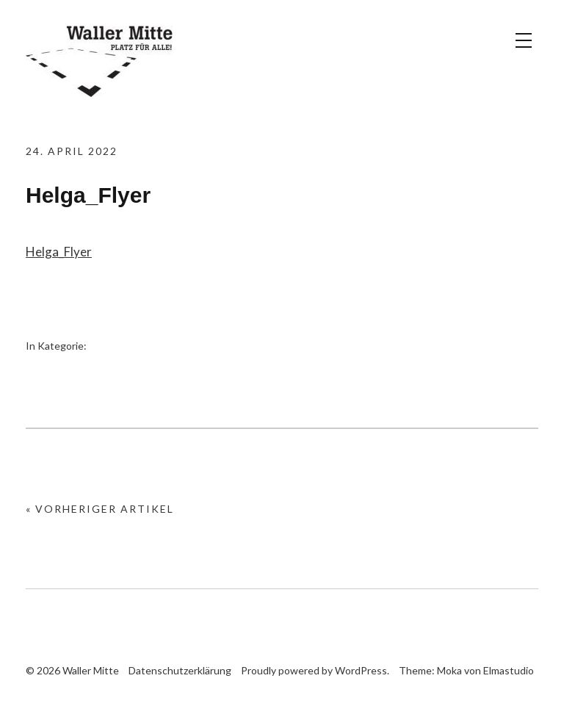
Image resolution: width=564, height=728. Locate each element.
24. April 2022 (72, 151)
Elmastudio (509, 670)
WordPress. (362, 670)
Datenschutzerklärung (180, 670)
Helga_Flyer (59, 252)
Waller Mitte (99, 62)
